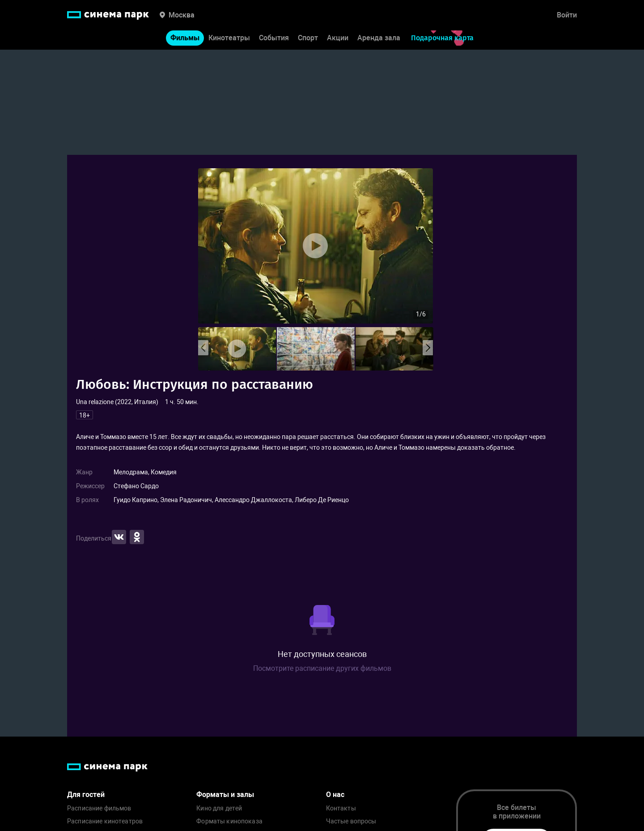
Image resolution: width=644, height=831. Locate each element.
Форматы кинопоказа (229, 821)
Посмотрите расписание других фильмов (322, 668)
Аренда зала (379, 40)
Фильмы (185, 40)
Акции (338, 40)
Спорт (308, 40)
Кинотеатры (229, 40)
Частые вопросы (351, 821)
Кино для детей (219, 808)
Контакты (341, 808)
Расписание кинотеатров (105, 821)
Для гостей (86, 795)
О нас (335, 795)
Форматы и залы (225, 795)
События (274, 40)
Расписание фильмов (99, 808)
